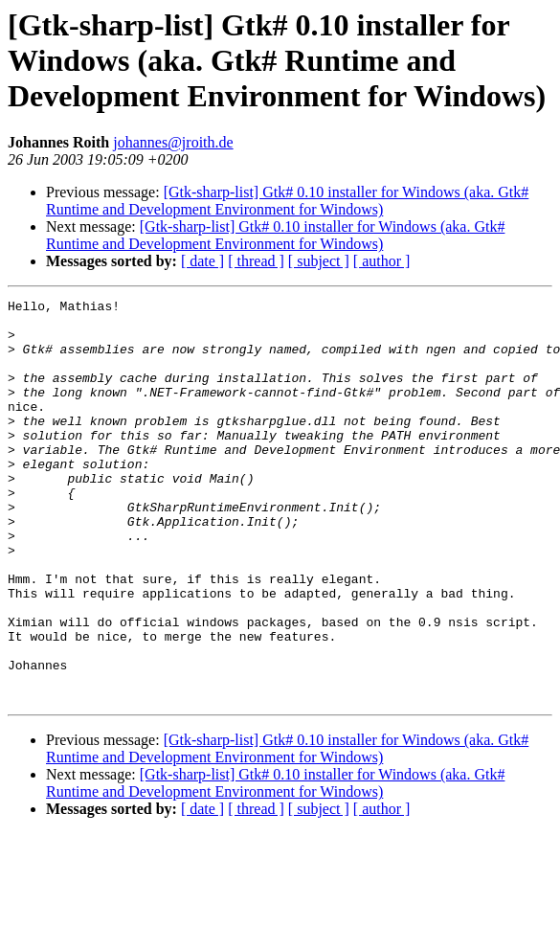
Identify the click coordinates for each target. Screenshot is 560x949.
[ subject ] (319, 261)
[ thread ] (256, 261)
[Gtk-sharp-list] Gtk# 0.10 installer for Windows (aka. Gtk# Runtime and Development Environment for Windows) (287, 201)
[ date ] (202, 261)
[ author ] (382, 261)
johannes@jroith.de (173, 142)
